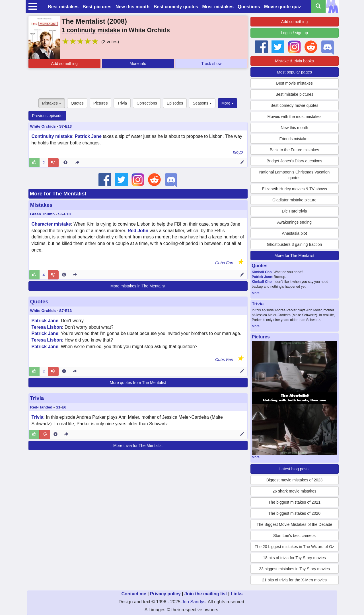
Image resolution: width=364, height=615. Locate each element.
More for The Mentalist (58, 194)
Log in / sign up (294, 33)
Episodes (175, 103)
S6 (60, 214)
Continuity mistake (52, 136)
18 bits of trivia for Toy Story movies (294, 558)
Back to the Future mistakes (295, 150)
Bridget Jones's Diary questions (295, 161)
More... (257, 293)
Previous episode (47, 116)
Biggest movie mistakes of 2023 (295, 480)
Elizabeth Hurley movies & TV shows (294, 189)
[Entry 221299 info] (65, 163)
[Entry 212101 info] (55, 434)
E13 (68, 126)
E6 (64, 407)
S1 (58, 407)
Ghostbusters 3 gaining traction (295, 244)
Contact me (134, 594)
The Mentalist (84, 21)
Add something (64, 64)
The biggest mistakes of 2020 (294, 513)
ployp (238, 152)
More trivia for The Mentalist (138, 446)
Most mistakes (218, 7)
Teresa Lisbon (47, 327)
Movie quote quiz (283, 7)
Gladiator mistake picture (294, 200)
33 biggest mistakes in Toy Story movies (294, 569)
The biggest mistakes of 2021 (294, 502)
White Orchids (43, 126)
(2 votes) (110, 42)
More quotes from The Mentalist (138, 383)
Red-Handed (41, 407)
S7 (61, 126)
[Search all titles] (318, 7)
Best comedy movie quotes (294, 105)
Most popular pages (294, 72)
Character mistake (51, 224)
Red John (138, 231)
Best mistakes (63, 7)
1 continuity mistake (91, 30)
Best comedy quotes (176, 7)
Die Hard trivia (294, 211)
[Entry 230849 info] (64, 275)
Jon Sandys (194, 602)
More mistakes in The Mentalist (138, 286)
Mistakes (52, 103)
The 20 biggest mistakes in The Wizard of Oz (294, 547)
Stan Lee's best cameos (294, 536)
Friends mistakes (295, 139)
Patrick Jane (88, 136)
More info (138, 64)
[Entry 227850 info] (64, 371)
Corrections (147, 103)
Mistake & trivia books (294, 61)
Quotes (77, 103)
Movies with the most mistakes (295, 117)
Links (237, 594)
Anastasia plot (295, 233)
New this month (132, 7)
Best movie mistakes (294, 83)
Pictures (101, 103)
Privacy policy (165, 594)
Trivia (122, 103)
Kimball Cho (262, 272)
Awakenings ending (294, 222)
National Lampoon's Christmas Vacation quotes (295, 175)
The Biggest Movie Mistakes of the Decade (294, 524)
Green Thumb (43, 214)
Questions (249, 7)
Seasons (202, 103)
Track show (211, 64)
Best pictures (97, 7)
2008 (117, 21)
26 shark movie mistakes (294, 491)
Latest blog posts (295, 469)
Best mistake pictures (294, 94)
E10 (67, 214)
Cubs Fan (224, 263)
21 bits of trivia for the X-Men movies (294, 580)
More (228, 103)
